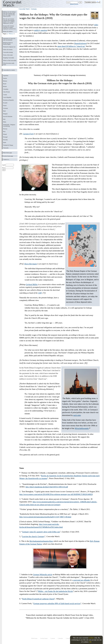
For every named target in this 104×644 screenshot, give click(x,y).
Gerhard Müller (32, 284)
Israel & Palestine (8, 116)
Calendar (60, 638)
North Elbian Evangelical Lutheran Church (38, 599)
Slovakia (5, 140)
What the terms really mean (9, 64)
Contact (68, 638)
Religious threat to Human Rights (8, 43)
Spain (5, 142)
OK (90, 642)
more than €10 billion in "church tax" (71, 46)
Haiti (4, 111)
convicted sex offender (81, 580)
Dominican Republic (9, 100)
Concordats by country (9, 70)
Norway (5, 129)
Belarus (5, 81)
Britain (5, 86)
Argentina (6, 76)
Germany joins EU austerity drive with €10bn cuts (41, 532)
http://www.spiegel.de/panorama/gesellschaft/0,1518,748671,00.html (45, 517)
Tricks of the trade (8, 55)
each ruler (77, 415)
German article (43, 575)
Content (53, 638)
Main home (34, 638)
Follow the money (8, 50)
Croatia (5, 95)
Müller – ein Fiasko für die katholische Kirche (56, 591)
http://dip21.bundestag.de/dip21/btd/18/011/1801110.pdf (47, 487)
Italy (4, 119)
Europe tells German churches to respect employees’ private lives (9, 27)
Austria (5, 78)
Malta (5, 122)
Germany (6, 108)
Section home (44, 638)
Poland (5, 134)
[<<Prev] (10, 34)
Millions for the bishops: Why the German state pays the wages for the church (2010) (10, 14)
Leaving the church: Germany (33, 536)
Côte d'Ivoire (7, 92)
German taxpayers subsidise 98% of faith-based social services (57, 603)
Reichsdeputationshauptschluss (41, 541)
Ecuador (5, 103)
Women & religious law (9, 47)
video (96, 25)
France (5, 106)
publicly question (41, 30)
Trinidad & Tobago (8, 145)
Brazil (5, 84)
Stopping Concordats (9, 58)
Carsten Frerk (28, 134)
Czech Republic (7, 97)
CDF (40, 293)
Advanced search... (74, 4)
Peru (4, 132)
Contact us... (6, 159)
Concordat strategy (8, 52)
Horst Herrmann (31, 264)
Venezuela (6, 148)
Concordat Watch (24, 9)
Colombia (6, 89)
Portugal (5, 137)
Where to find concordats (10, 60)
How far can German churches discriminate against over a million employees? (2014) (9, 21)
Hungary (5, 114)
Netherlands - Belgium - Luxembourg (9, 125)
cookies (91, 638)
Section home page (8, 156)
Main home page (8, 153)
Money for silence (8, 31)
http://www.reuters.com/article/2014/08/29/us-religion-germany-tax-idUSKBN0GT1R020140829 (56, 494)
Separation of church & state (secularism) (9, 39)
